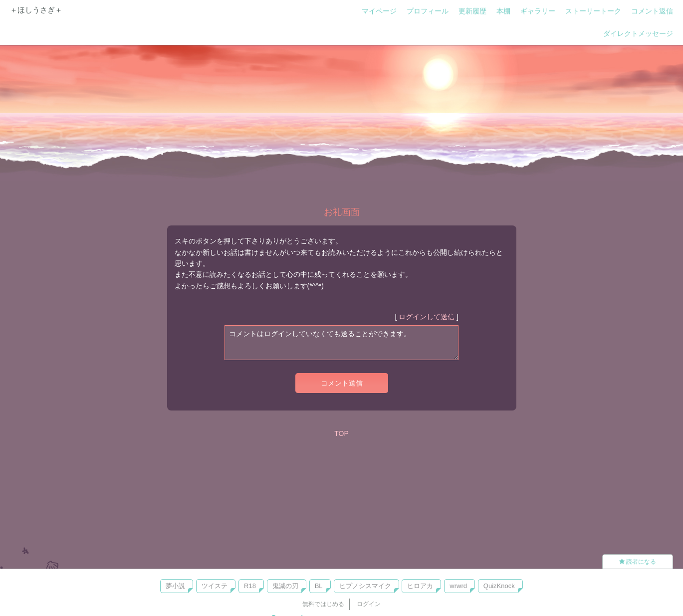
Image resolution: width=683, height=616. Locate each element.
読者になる (638, 562)
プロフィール (428, 11)
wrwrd (458, 586)
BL (319, 586)
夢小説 (175, 586)
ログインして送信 (427, 317)
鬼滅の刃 (285, 586)
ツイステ (215, 586)
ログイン (369, 604)
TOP (341, 433)
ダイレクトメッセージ (638, 33)
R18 (250, 586)
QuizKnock (499, 586)
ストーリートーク (593, 11)
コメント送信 (342, 383)
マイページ (379, 11)
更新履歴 (472, 11)
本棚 (503, 11)
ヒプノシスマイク (365, 586)
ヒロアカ (420, 586)
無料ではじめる (323, 604)
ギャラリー (538, 11)
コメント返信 (652, 11)
